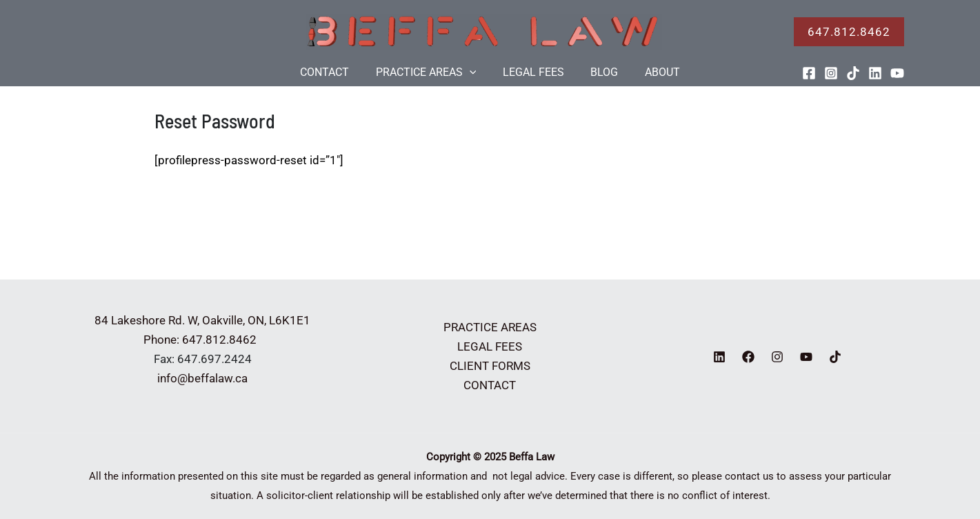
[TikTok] (853, 73)
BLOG (600, 72)
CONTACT (333, 72)
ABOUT (653, 72)
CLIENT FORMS (490, 366)
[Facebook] (809, 73)
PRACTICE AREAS (430, 72)
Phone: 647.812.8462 (203, 340)
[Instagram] (831, 73)
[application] (474, 72)
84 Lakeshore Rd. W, (147, 320)
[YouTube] (897, 73)
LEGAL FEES (533, 72)
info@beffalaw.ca (202, 378)
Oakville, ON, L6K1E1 (256, 320)
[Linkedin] (875, 73)
